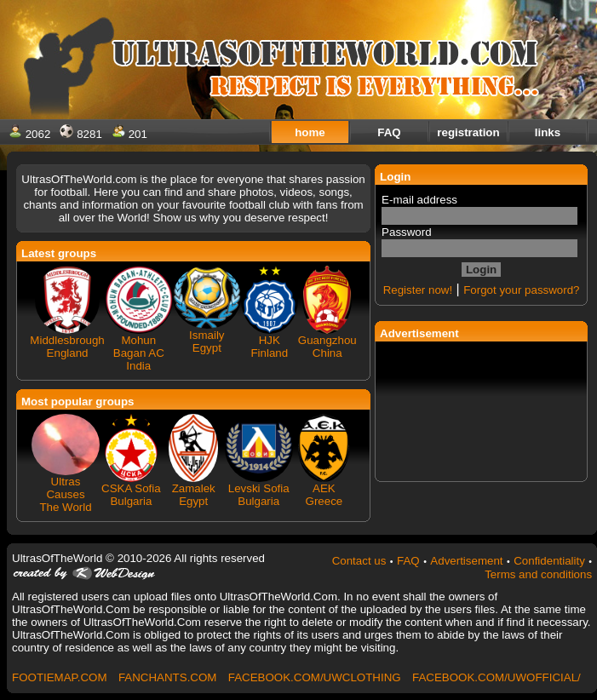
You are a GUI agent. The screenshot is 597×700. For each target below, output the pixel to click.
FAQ (408, 561)
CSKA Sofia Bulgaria (131, 495)
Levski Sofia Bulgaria (259, 495)
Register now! (418, 290)
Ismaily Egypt (207, 341)
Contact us (359, 561)
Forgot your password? (521, 290)
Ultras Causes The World (65, 494)
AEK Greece (324, 495)
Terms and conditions (538, 574)
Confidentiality (549, 561)
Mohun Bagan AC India (139, 353)
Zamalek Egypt (194, 495)
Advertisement (466, 561)
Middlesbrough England (67, 347)
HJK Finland (269, 347)
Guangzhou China (327, 347)
